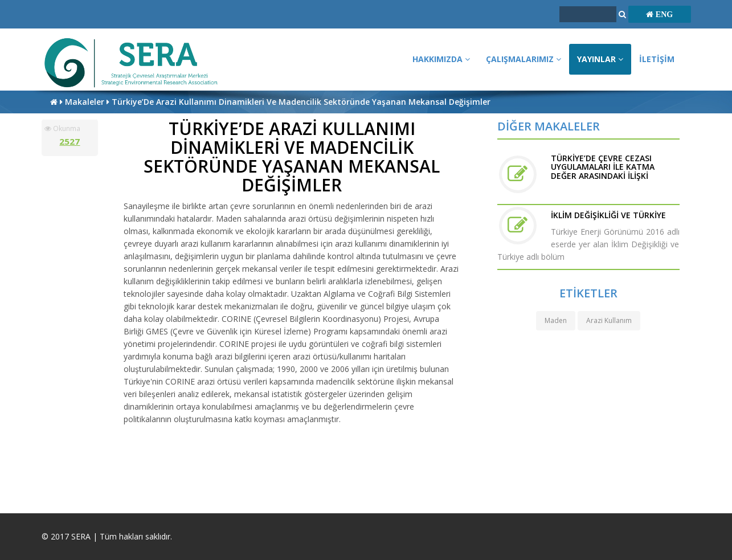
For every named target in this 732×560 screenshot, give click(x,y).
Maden (556, 320)
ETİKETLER (588, 293)
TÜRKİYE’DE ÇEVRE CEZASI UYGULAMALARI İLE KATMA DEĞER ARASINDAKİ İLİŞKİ (603, 167)
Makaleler (86, 102)
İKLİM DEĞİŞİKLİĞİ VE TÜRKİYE (608, 215)
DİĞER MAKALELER (549, 126)
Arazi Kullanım (609, 320)
